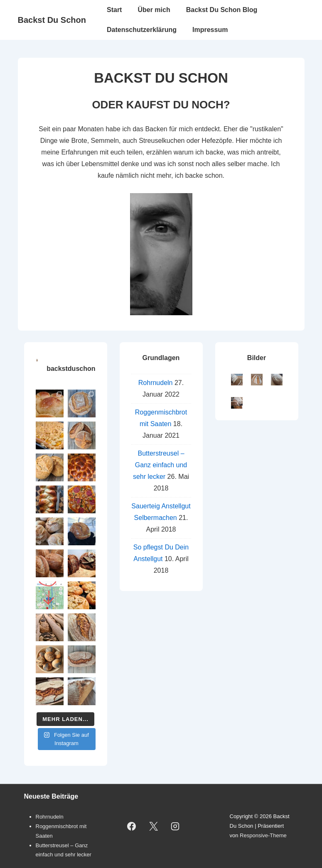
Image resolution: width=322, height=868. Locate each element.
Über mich (154, 10)
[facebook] (132, 826)
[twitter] (153, 826)
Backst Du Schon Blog (222, 10)
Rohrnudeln (156, 383)
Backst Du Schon (52, 20)
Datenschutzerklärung (142, 30)
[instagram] (175, 826)
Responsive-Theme (263, 835)
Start (114, 10)
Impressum (210, 30)
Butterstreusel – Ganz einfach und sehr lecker (160, 465)
